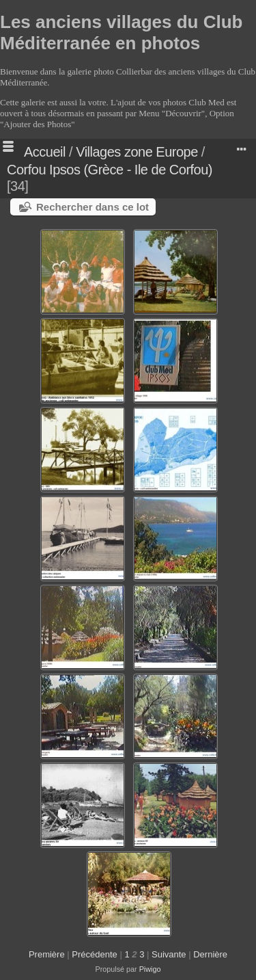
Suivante (169, 954)
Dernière (210, 954)
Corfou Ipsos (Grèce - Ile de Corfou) (110, 170)
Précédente (95, 954)
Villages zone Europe (137, 152)
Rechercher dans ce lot (93, 207)
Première (47, 954)
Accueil (45, 152)
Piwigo (150, 969)
